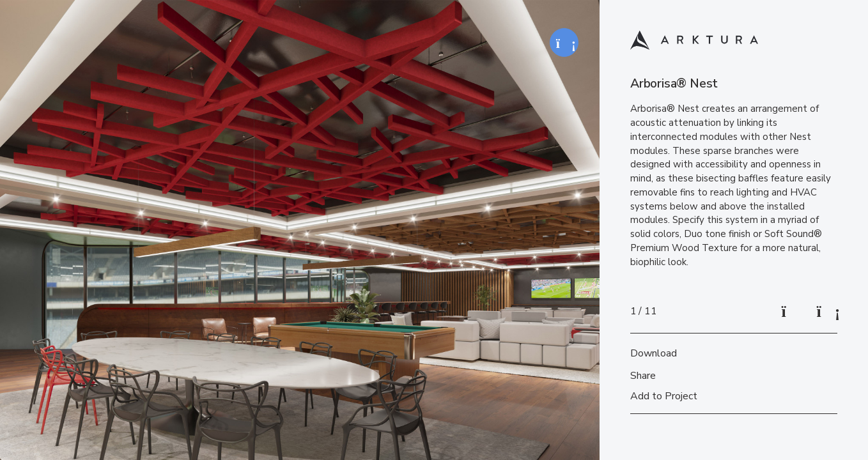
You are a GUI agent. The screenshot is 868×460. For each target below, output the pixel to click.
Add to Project (664, 396)
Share (643, 376)
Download (654, 353)
